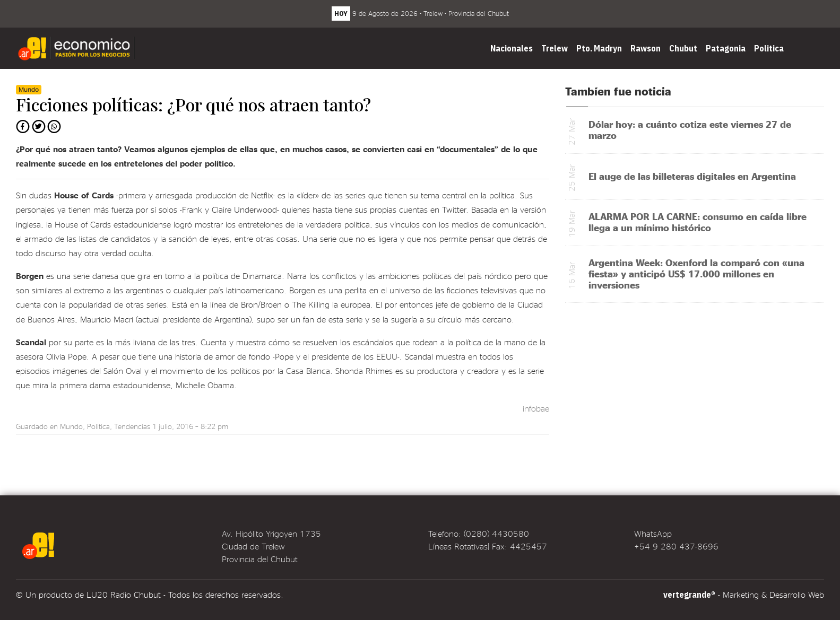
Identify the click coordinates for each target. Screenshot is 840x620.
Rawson (646, 48)
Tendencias (132, 426)
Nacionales (512, 48)
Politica (769, 48)
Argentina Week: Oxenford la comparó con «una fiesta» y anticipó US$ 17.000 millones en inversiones (696, 273)
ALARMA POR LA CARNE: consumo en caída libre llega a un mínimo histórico (698, 222)
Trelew (555, 48)
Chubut (683, 48)
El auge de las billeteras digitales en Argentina (692, 176)
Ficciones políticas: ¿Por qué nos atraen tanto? (193, 104)
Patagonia (726, 48)
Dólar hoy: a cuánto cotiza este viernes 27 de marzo (690, 129)
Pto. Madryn (599, 48)
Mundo (71, 426)
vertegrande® (689, 595)
